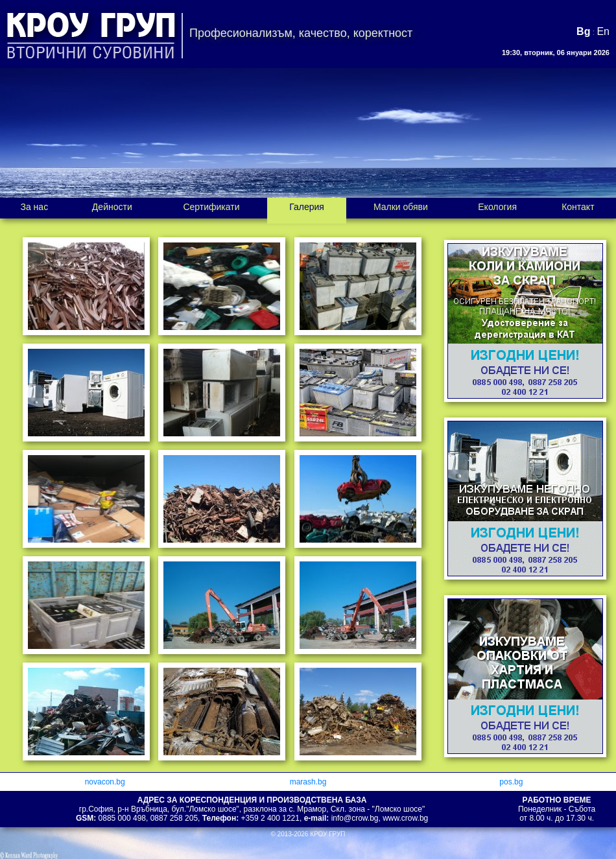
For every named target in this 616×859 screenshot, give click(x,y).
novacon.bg (105, 782)
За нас (34, 207)
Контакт (578, 207)
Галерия (307, 207)
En (603, 31)
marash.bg (308, 782)
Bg (583, 31)
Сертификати (211, 207)
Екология (497, 207)
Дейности (112, 207)
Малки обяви (401, 207)
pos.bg (511, 782)
